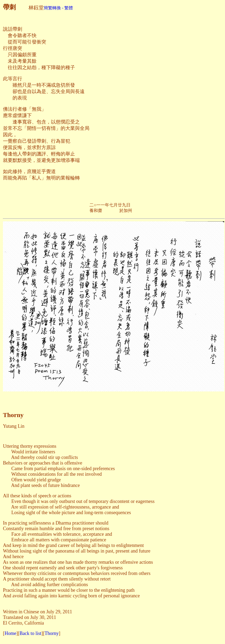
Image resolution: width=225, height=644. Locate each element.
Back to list (30, 633)
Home (10, 633)
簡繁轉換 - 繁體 (58, 8)
